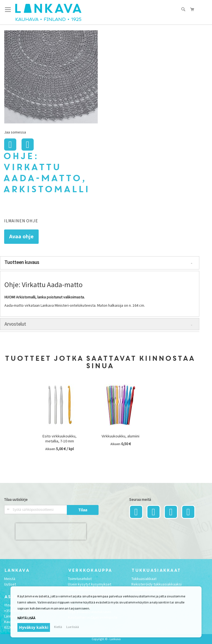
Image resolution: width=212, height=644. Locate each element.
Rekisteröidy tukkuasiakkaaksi (157, 584)
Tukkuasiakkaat (144, 579)
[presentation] (51, 531)
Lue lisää (73, 627)
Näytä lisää (26, 618)
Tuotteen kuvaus (22, 262)
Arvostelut (15, 324)
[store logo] (48, 12)
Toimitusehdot (80, 579)
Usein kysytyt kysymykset (90, 584)
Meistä (10, 579)
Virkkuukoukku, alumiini (120, 436)
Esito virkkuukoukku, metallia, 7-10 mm (59, 439)
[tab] (100, 263)
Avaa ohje (21, 237)
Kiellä (58, 627)
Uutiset (10, 584)
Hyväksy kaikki (34, 627)
